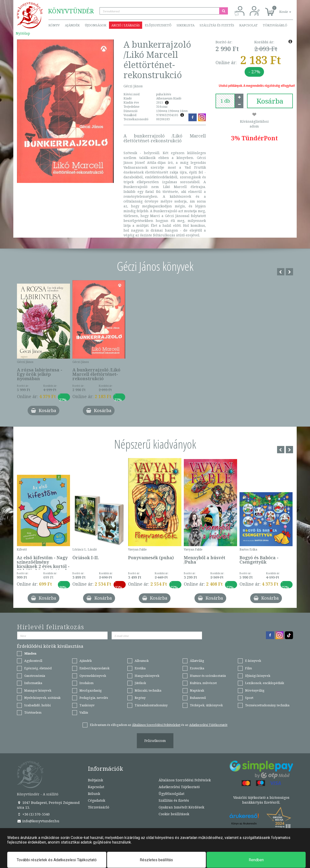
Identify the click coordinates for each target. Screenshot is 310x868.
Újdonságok (96, 25)
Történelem (33, 712)
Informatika (33, 683)
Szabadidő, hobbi (37, 705)
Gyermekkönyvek (93, 676)
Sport (249, 698)
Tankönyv (87, 705)
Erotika (140, 668)
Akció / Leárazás (126, 25)
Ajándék (72, 25)
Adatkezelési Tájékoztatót (208, 725)
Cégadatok (97, 800)
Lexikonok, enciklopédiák (265, 683)
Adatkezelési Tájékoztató (179, 787)
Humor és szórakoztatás (208, 676)
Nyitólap (23, 33)
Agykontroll (33, 661)
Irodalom (86, 683)
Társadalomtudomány (151, 705)
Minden (30, 653)
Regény (140, 698)
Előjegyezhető (158, 25)
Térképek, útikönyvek (206, 705)
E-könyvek (253, 661)
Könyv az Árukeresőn (244, 823)
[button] (280, 9)
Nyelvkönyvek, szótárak (42, 698)
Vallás (84, 712)
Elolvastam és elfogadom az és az (159, 725)
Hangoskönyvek (147, 676)
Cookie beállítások (174, 814)
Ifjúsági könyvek (258, 676)
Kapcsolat (248, 25)
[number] (225, 101)
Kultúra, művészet (203, 683)
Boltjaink (95, 780)
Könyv (54, 25)
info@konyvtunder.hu (38, 821)
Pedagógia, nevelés (94, 698)
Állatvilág (197, 661)
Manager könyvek (38, 690)
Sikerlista (186, 25)
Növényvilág (255, 690)
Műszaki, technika (148, 690)
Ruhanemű (198, 698)
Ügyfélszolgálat (171, 794)
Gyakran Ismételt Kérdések (181, 807)
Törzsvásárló (275, 25)
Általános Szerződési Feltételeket (156, 725)
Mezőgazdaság (91, 690)
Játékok (140, 683)
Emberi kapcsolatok (94, 668)
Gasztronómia (35, 676)
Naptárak (197, 690)
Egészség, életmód (38, 668)
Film (248, 668)
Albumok (142, 661)
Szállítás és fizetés (217, 25)
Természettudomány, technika (267, 705)
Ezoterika (197, 668)
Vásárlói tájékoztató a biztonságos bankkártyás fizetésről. (261, 800)
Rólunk (94, 794)
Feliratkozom (155, 741)
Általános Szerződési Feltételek (185, 780)
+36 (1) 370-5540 (33, 814)
